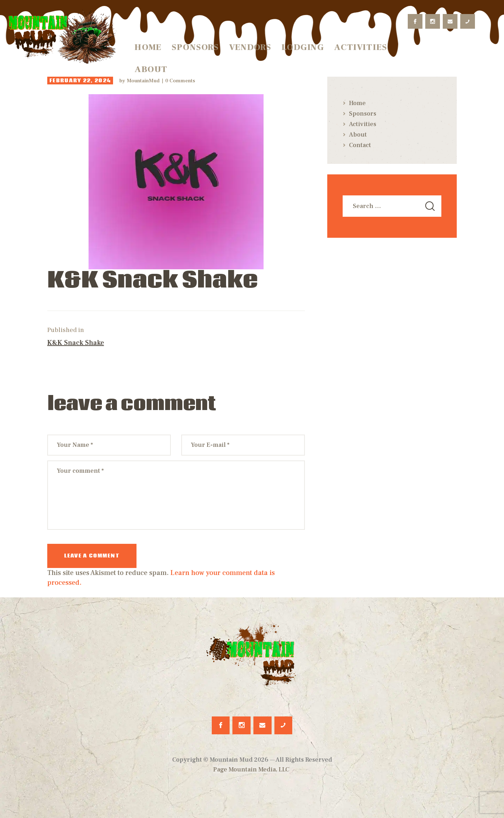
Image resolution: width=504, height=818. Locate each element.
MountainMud (144, 81)
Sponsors (363, 114)
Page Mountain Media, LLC (251, 770)
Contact (360, 145)
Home (357, 103)
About (358, 135)
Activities (363, 124)
